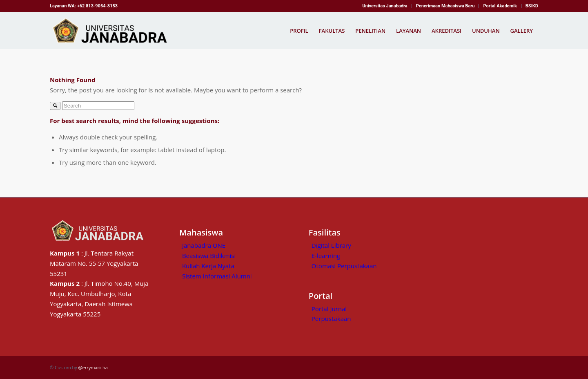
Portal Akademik (500, 6)
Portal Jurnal (329, 309)
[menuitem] (385, 6)
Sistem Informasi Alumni (217, 276)
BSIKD (532, 6)
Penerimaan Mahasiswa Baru (445, 6)
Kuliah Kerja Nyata (208, 266)
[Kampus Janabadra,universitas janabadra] (112, 31)
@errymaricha (93, 367)
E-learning (326, 256)
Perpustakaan (331, 318)
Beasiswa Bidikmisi (209, 256)
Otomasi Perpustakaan (344, 266)
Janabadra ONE (204, 245)
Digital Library (331, 245)
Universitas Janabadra (385, 6)
